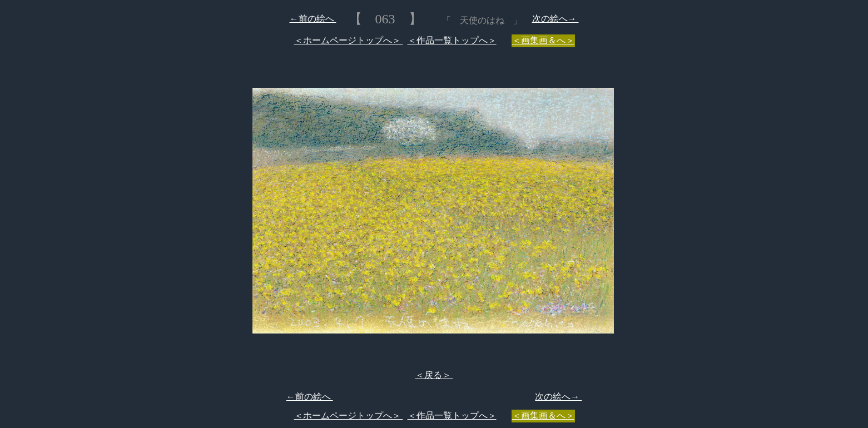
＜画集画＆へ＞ (543, 40)
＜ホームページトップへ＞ (349, 40)
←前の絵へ (313, 19)
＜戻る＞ (434, 375)
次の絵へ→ (555, 19)
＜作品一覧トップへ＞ (452, 40)
